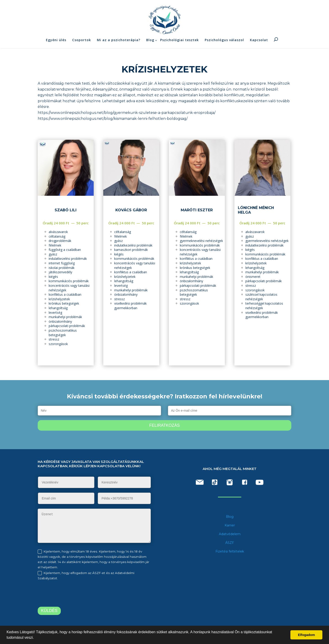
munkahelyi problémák (65, 317)
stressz (54, 339)
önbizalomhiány (60, 321)
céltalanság (57, 236)
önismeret (253, 277)
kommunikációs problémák (69, 281)
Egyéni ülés (56, 41)
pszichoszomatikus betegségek (63, 333)
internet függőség (62, 263)
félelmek (55, 245)
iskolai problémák (62, 268)
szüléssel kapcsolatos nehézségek (261, 297)
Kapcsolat (259, 41)
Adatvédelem (230, 534)
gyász (53, 254)
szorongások (58, 344)
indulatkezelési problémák (68, 259)
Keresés (276, 40)
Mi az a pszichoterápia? (119, 41)
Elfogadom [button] (306, 635)
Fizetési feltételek (230, 551)
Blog (150, 41)
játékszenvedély (60, 272)
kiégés (53, 277)
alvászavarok (58, 232)
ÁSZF (230, 543)
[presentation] (76, 594)
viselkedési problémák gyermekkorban (130, 306)
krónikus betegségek (64, 303)
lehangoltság (58, 308)
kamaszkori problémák (131, 250)
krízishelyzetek (59, 299)
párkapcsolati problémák (67, 326)
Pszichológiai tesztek (179, 41)
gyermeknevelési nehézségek (201, 241)
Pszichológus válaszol (224, 41)
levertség (55, 313)
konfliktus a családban (65, 294)
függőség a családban (65, 250)
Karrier (230, 525)
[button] (35, 638)
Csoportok (82, 41)
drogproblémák (60, 241)
